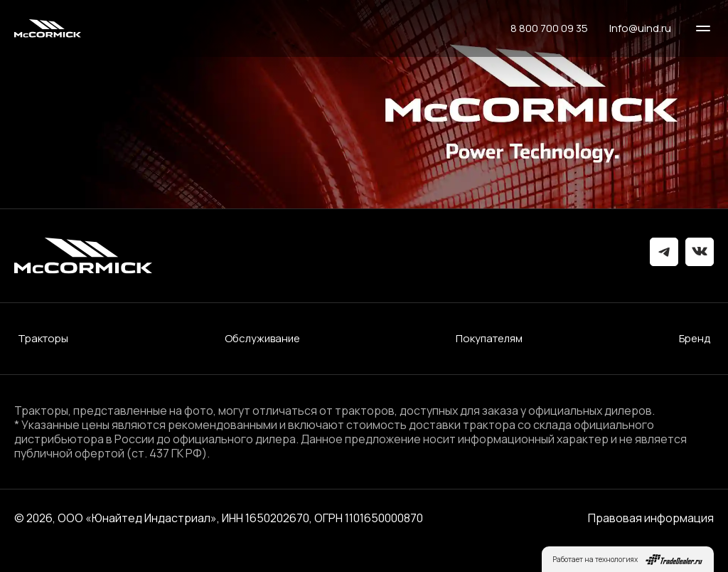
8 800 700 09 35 (549, 28)
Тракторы (43, 339)
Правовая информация (651, 518)
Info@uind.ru (640, 28)
